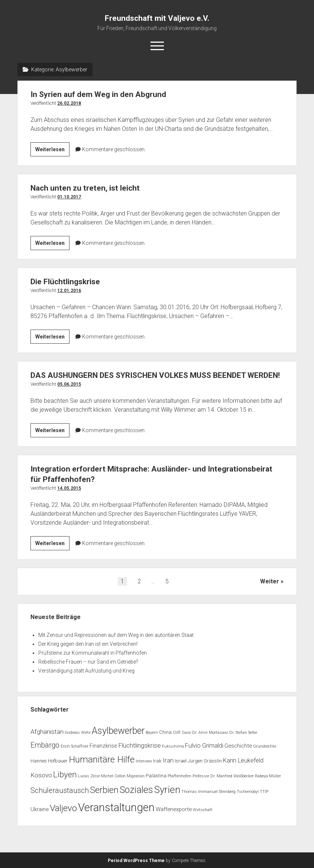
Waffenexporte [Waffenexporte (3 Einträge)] (174, 809)
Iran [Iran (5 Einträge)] (168, 760)
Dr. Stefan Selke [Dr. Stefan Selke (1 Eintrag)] (243, 733)
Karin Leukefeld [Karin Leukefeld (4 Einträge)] (243, 760)
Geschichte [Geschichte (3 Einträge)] (238, 746)
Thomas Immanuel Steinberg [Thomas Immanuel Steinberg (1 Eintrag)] (208, 792)
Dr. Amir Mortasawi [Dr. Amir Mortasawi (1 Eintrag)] (210, 733)
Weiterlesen (52, 150)
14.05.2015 (69, 488)
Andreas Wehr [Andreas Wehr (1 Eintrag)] (78, 733)
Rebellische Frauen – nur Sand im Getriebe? (88, 662)
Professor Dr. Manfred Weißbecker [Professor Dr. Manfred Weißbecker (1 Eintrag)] (223, 776)
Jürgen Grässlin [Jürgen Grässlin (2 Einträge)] (205, 761)
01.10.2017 (69, 197)
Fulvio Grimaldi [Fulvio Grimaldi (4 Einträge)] (204, 746)
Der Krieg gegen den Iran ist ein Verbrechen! (88, 644)
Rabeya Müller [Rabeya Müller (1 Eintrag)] (268, 776)
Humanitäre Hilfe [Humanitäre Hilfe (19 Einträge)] (102, 759)
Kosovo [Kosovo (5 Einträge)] (41, 775)
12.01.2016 (69, 291)
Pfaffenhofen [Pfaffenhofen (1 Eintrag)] (179, 776)
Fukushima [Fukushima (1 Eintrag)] (173, 746)
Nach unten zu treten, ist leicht (85, 188)
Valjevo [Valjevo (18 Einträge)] (63, 808)
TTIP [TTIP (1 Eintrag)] (264, 792)
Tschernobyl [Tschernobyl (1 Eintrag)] (248, 792)
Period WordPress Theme (136, 861)
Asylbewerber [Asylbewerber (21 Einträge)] (118, 731)
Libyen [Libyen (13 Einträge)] (65, 774)
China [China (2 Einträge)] (165, 732)
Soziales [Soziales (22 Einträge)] (136, 790)
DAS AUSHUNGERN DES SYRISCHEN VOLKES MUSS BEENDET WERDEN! (155, 375)
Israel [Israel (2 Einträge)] (181, 761)
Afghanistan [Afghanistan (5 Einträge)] (47, 732)
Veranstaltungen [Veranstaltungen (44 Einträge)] (116, 807)
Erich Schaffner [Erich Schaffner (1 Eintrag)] (75, 746)
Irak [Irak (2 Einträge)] (157, 761)
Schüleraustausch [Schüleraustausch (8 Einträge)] (60, 791)
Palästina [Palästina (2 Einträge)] (156, 776)
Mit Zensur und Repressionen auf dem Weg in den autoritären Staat (116, 635)
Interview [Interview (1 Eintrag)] (144, 761)
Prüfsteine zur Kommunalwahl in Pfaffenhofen (93, 653)
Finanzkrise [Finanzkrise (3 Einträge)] (103, 746)
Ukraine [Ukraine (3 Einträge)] (40, 809)
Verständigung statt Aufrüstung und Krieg (86, 671)
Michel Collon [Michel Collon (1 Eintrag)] (113, 776)
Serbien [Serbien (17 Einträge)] (104, 790)
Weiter (270, 581)
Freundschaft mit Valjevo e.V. (157, 18)
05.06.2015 (69, 384)
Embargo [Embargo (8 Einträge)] (45, 745)
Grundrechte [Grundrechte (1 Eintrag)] (265, 746)
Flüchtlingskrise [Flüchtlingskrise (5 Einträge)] (140, 745)
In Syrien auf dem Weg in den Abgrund (98, 94)
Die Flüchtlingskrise (65, 282)
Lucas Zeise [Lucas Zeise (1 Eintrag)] (89, 776)
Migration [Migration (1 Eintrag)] (136, 776)
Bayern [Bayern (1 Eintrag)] (152, 733)
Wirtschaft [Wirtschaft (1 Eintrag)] (203, 810)
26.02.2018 (69, 103)
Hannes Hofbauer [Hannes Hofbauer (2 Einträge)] (49, 761)
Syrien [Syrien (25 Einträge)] (167, 790)
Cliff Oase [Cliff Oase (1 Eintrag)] (182, 733)
